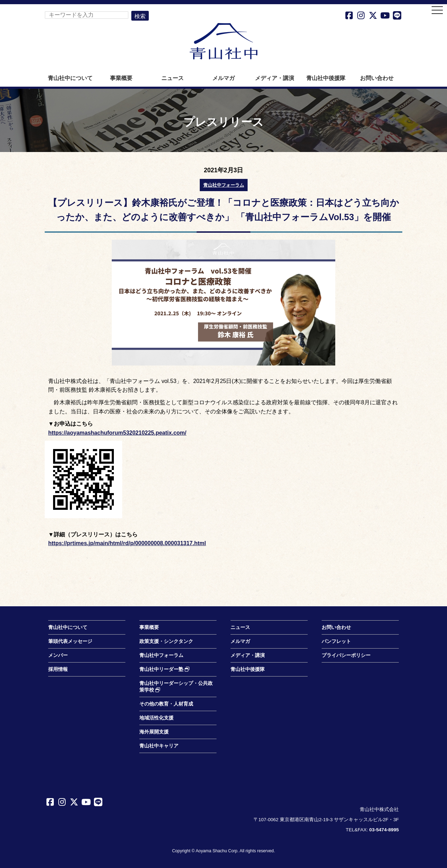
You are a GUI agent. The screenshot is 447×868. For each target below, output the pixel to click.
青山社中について (70, 78)
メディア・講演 (274, 78)
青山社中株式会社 (223, 41)
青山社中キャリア (159, 746)
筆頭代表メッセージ (70, 641)
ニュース (173, 78)
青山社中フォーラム (224, 185)
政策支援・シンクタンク (166, 641)
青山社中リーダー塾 (164, 669)
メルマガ (223, 78)
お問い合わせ (377, 78)
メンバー (58, 655)
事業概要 (121, 78)
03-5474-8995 (384, 830)
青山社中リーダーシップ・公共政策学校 (176, 687)
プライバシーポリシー (346, 655)
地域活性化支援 (156, 718)
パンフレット (336, 641)
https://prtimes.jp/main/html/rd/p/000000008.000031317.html (127, 543)
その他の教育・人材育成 (166, 704)
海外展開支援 (154, 732)
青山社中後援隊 (326, 78)
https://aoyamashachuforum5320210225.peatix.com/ (117, 433)
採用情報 (58, 669)
